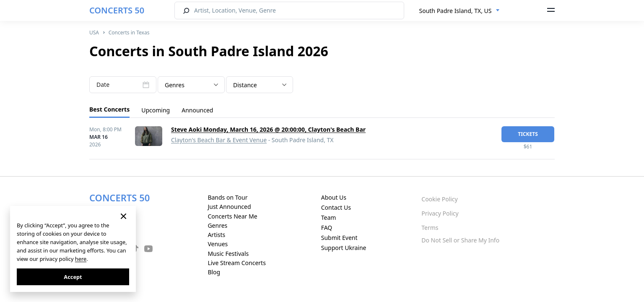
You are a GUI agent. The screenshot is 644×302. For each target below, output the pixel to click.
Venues (218, 244)
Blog (214, 272)
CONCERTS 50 (117, 10)
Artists (216, 235)
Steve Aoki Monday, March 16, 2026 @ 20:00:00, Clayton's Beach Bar (268, 129)
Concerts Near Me (232, 216)
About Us (334, 197)
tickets (528, 134)
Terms (430, 228)
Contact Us (336, 207)
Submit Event (339, 238)
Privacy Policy (440, 213)
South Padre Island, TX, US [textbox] (456, 11)
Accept (73, 277)
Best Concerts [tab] (109, 109)
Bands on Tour (227, 197)
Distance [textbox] (245, 85)
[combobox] (460, 11)
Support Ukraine (344, 248)
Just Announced (229, 207)
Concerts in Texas (129, 33)
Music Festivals (228, 254)
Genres (217, 225)
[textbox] (191, 85)
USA (94, 33)
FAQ (327, 228)
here (81, 259)
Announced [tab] (197, 110)
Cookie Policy (439, 199)
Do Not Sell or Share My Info (460, 240)
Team (329, 217)
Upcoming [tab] (156, 110)
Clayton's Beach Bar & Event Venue (219, 140)
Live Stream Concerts (236, 263)
